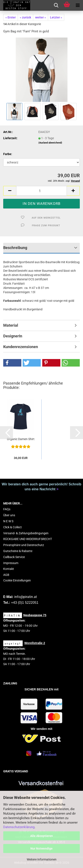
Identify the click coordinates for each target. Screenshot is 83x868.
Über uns (9, 515)
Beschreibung (15, 248)
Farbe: (8, 154)
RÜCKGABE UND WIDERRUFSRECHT (28, 539)
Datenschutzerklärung (19, 827)
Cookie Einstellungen (17, 580)
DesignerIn (13, 336)
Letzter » (56, 17)
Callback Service (14, 557)
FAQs (7, 509)
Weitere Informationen (42, 859)
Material (11, 325)
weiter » (41, 17)
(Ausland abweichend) (50, 143)
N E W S (8, 521)
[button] (10, 191)
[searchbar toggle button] (56, 5)
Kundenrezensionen (21, 347)
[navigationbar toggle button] (78, 5)
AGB (6, 575)
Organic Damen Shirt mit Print (21, 439)
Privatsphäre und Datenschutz (24, 545)
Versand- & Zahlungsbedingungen (26, 533)
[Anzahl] (41, 191)
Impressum (11, 563)
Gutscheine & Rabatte (18, 551)
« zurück (25, 17)
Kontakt (9, 569)
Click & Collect (13, 527)
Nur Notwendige (41, 848)
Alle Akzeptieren (41, 836)
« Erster (11, 17)
